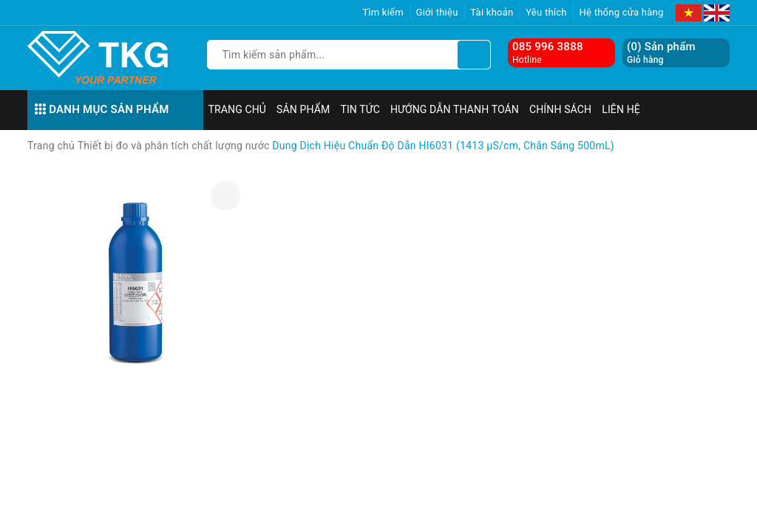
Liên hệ (621, 109)
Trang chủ (238, 109)
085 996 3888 (548, 47)
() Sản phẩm (661, 53)
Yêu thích (546, 12)
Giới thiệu (437, 12)
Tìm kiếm (383, 12)
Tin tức (360, 109)
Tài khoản (492, 12)
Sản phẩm (303, 109)
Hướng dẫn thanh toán (455, 109)
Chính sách (560, 109)
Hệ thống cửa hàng (621, 12)
